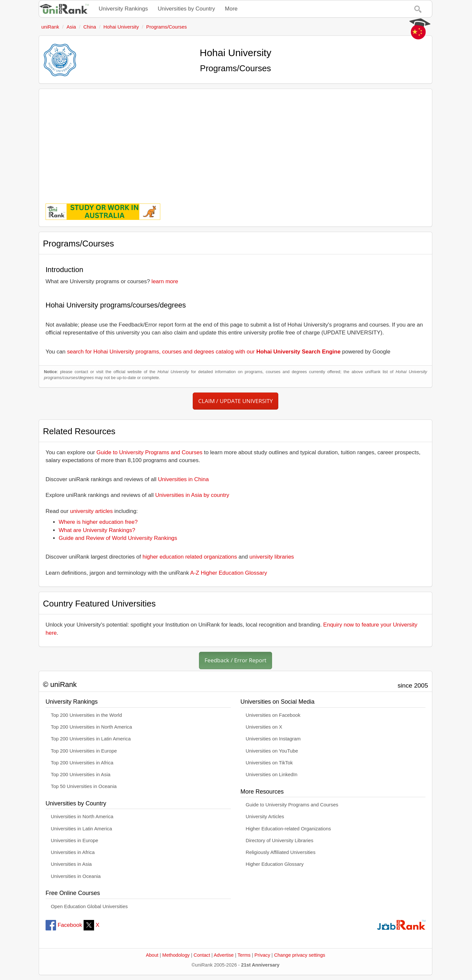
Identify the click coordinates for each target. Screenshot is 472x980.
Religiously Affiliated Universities (281, 852)
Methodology (176, 955)
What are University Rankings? (97, 530)
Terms (244, 955)
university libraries (272, 557)
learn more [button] (165, 281)
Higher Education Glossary (275, 864)
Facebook (64, 925)
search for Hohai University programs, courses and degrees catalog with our (204, 352)
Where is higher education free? (98, 522)
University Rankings (123, 9)
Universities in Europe (75, 841)
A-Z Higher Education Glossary (228, 573)
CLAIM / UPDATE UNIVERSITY (236, 401)
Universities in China (183, 479)
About (152, 955)
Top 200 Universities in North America (91, 727)
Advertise (224, 955)
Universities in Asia (71, 864)
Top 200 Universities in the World (86, 715)
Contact (202, 955)
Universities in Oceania (76, 876)
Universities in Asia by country (192, 495)
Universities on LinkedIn (272, 775)
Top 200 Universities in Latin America (91, 739)
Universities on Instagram (273, 739)
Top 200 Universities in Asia (81, 775)
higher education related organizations (190, 557)
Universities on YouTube (272, 751)
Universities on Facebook (273, 715)
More (231, 9)
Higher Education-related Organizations (288, 829)
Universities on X (264, 727)
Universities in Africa (73, 852)
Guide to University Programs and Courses (149, 452)
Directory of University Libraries (280, 841)
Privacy (262, 955)
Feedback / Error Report (236, 660)
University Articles (265, 817)
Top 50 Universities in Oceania (84, 786)
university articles (91, 511)
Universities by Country (186, 9)
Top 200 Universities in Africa (82, 763)
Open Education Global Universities (89, 906)
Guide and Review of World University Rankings (118, 538)
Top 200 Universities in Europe (84, 751)
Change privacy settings (300, 955)
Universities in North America (82, 817)
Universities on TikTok (269, 763)
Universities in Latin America (81, 829)
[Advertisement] (236, 141)
